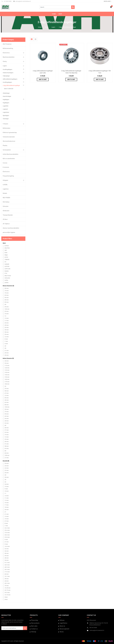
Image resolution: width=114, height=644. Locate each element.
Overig (5, 61)
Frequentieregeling (8, 176)
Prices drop (35, 620)
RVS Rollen (6, 202)
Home (40, 27)
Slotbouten (6, 211)
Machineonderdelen (9, 57)
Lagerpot (5, 109)
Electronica (6, 53)
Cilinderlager (6, 93)
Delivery (62, 620)
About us (62, 626)
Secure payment (64, 629)
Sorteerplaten (7, 150)
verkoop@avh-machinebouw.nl (22, 1)
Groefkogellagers (7, 69)
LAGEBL (5, 185)
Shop (46, 27)
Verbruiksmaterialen (9, 137)
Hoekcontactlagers (8, 73)
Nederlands (107, 1)
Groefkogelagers (7, 82)
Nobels (5, 193)
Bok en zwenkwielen (9, 159)
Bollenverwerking (8, 48)
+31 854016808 (7, 1)
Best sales (34, 626)
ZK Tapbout (6, 224)
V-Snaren (5, 124)
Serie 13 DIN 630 (9, 89)
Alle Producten (7, 44)
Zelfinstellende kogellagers (10, 79)
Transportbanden (8, 215)
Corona (5, 163)
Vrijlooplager (6, 76)
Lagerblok (6, 106)
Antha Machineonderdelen (11, 154)
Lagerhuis (6, 189)
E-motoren (6, 167)
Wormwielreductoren (9, 141)
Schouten (6, 206)
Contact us (34, 629)
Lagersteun (6, 112)
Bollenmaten (7, 128)
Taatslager (6, 119)
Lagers (53, 27)
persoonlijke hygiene (9, 232)
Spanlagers (6, 115)
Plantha (5, 146)
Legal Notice (63, 623)
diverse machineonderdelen (11, 228)
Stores (62, 632)
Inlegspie (5, 180)
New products (35, 623)
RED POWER (6, 198)
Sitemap (34, 632)
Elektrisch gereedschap (10, 133)
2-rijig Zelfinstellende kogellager (67, 27)
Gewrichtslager (7, 96)
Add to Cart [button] (43, 79)
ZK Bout (5, 219)
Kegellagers (6, 100)
